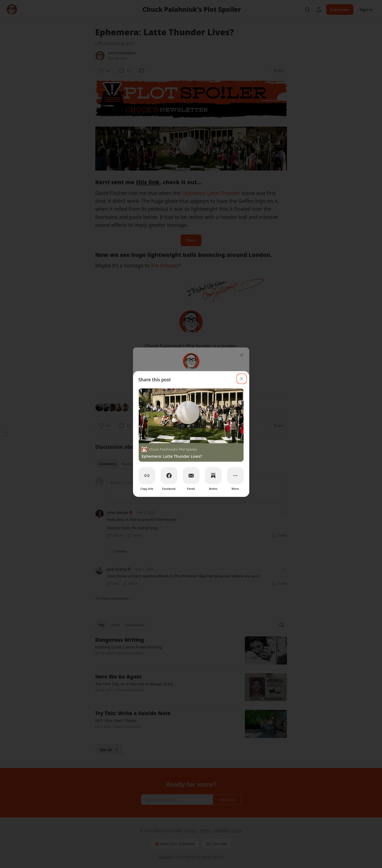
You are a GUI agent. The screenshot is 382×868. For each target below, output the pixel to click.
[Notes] (213, 476)
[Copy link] (147, 476)
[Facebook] (169, 476)
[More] (235, 476)
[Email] (191, 476)
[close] (242, 379)
